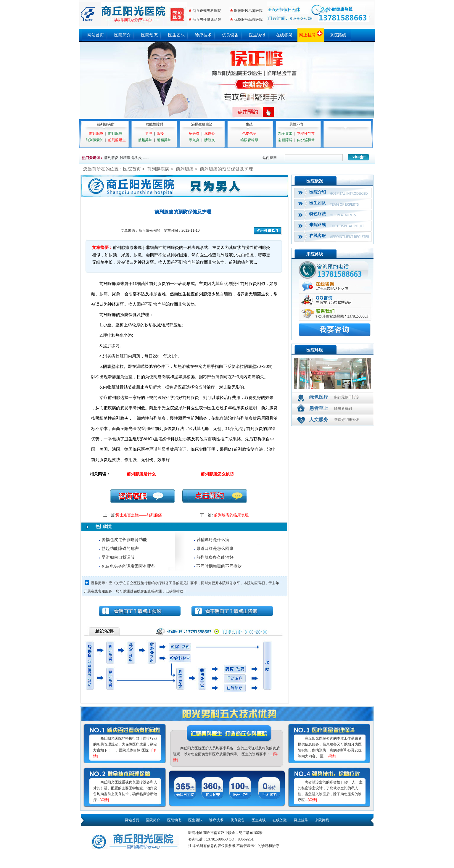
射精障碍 (285, 140)
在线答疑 (284, 35)
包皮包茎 (249, 133)
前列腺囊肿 (94, 140)
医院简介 (123, 35)
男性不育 (297, 124)
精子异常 (285, 133)
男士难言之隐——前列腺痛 (139, 515)
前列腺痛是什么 (141, 474)
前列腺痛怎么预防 (217, 474)
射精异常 (164, 140)
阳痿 (160, 133)
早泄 (149, 133)
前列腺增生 (117, 140)
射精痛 (125, 158)
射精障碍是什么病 (213, 540)
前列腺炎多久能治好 (215, 557)
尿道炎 (210, 133)
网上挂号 (311, 35)
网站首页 (96, 35)
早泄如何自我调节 (118, 557)
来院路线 (338, 35)
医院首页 (132, 169)
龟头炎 (194, 133)
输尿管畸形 (249, 140)
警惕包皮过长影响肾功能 (124, 540)
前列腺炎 (96, 133)
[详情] (104, 800)
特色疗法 (318, 214)
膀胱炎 (210, 140)
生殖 (249, 124)
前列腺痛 (115, 133)
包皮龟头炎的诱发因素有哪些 (128, 566)
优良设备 (230, 35)
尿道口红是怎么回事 (215, 548)
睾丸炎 (194, 140)
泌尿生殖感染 (202, 124)
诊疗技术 (203, 35)
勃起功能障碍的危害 (120, 548)
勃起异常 (145, 140)
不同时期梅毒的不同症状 (219, 566)
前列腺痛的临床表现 (231, 515)
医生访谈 (257, 35)
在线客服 (318, 236)
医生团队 (176, 35)
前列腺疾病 (106, 124)
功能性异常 (306, 133)
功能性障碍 (154, 124)
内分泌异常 (306, 140)
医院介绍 (318, 192)
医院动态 (149, 35)
